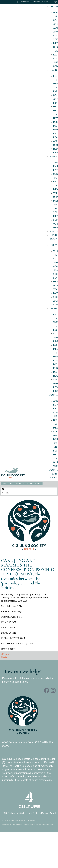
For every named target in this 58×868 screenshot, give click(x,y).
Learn (53, 70)
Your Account (24, 2)
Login (55, 2)
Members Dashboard (41, 2)
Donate (53, 231)
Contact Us (39, 825)
